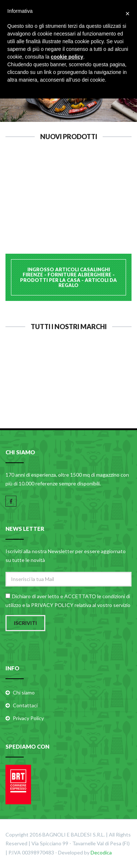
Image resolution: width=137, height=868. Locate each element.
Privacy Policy (28, 718)
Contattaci (25, 705)
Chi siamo (24, 692)
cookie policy (67, 57)
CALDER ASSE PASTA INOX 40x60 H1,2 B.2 (69, 204)
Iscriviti (25, 623)
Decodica (101, 852)
